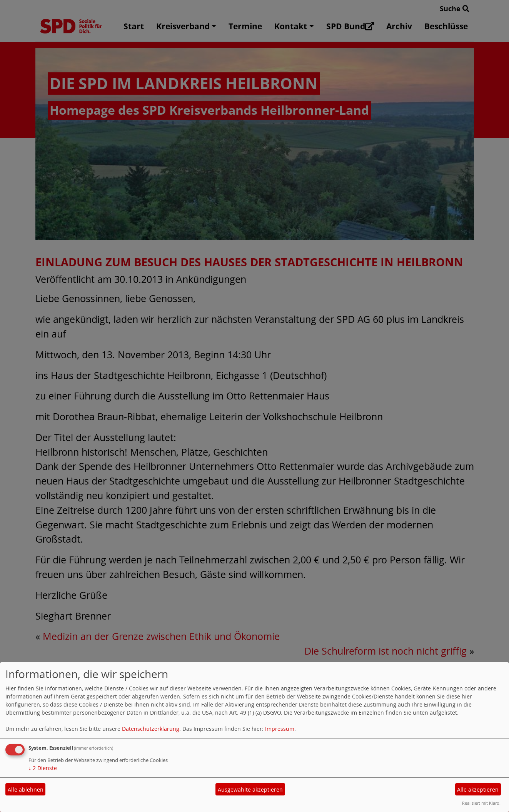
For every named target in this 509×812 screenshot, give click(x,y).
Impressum (280, 729)
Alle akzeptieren (478, 789)
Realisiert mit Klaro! (481, 803)
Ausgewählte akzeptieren (250, 789)
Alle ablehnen (26, 789)
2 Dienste (43, 768)
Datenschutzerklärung (151, 729)
